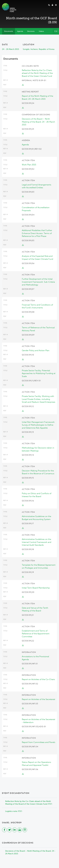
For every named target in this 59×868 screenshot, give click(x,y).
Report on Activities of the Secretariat (38, 699)
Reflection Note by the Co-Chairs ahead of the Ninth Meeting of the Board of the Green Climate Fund (37, 73)
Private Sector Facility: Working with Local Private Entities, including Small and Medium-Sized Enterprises (39, 399)
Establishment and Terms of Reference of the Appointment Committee (36, 634)
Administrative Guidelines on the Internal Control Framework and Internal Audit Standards (37, 542)
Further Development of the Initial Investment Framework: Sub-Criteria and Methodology (38, 282)
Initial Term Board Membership (36, 588)
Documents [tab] (9, 31)
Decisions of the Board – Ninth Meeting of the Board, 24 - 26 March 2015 (38, 122)
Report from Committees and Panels (39, 742)
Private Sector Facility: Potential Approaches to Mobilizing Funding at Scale (39, 373)
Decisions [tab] (31, 31)
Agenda (25, 145)
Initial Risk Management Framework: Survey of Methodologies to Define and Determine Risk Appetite (38, 425)
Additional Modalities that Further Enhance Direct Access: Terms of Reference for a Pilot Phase (37, 233)
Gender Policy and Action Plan (36, 350)
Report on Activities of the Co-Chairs (38, 679)
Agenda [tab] (20, 31)
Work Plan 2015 (29, 165)
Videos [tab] (41, 31)
